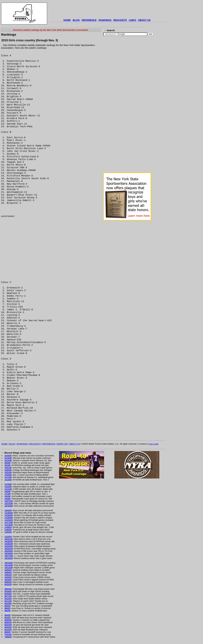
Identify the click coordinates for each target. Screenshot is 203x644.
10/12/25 (9, 568)
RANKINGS (105, 20)
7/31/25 (8, 634)
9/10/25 (8, 603)
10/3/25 (8, 580)
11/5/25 (8, 532)
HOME (67, 20)
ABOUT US (144, 20)
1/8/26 (7, 491)
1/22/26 (8, 472)
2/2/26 (7, 465)
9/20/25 (8, 589)
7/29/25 (8, 637)
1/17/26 (8, 477)
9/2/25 (7, 618)
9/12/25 (8, 599)
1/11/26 (8, 489)
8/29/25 (8, 620)
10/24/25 (9, 546)
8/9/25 (7, 632)
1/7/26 (7, 494)
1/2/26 (7, 499)
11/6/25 (8, 530)
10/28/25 (9, 544)
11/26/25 (9, 515)
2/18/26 (8, 456)
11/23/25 (9, 520)
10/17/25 (9, 556)
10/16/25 (9, 558)
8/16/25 (8, 627)
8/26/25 (8, 622)
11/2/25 (8, 537)
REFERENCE (89, 20)
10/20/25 (9, 551)
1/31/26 (8, 468)
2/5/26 (7, 463)
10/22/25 (9, 549)
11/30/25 (9, 513)
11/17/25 (9, 522)
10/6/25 (8, 575)
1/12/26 (8, 487)
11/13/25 (9, 525)
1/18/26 (8, 475)
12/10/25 (9, 506)
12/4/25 (8, 510)
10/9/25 (8, 570)
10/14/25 (9, 565)
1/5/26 (7, 496)
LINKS (132, 20)
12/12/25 (9, 503)
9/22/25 (8, 584)
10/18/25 (9, 553)
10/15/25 (9, 563)
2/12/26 (8, 460)
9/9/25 (7, 606)
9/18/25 (8, 594)
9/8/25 (7, 608)
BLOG (76, 20)
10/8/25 (8, 572)
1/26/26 (8, 470)
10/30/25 (9, 541)
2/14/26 (8, 458)
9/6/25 (7, 611)
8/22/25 (8, 625)
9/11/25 (8, 601)
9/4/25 (7, 615)
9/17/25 (8, 596)
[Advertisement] (107, 10)
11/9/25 (8, 527)
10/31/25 (9, 539)
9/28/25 (8, 582)
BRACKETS (120, 20)
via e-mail (154, 444)
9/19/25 (8, 591)
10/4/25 (8, 577)
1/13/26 (8, 484)
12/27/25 (9, 501)
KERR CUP (62, 444)
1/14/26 (8, 480)
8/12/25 (8, 630)
